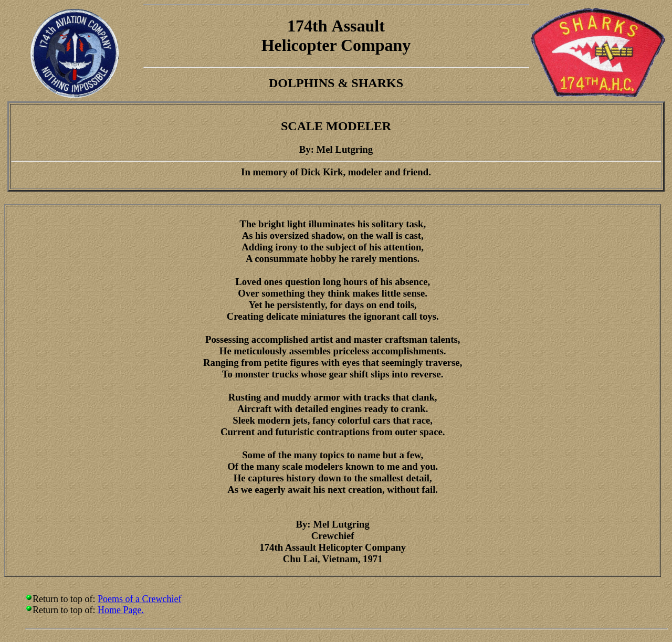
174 (300, 26)
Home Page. (121, 610)
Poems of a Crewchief (139, 599)
